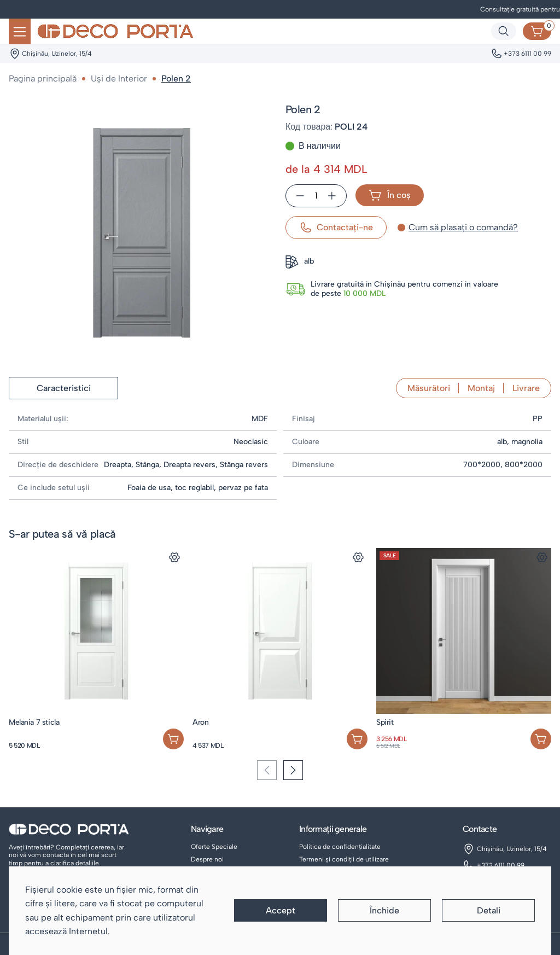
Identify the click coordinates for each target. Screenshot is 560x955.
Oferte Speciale (214, 847)
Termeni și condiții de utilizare (344, 859)
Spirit (385, 722)
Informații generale (333, 829)
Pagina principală (43, 78)
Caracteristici (64, 388)
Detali (489, 910)
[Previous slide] (267, 770)
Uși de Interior (119, 78)
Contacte (480, 829)
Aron (200, 722)
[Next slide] (293, 770)
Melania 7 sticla (34, 722)
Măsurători (429, 388)
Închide (384, 910)
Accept (281, 910)
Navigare (207, 829)
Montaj (481, 388)
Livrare (526, 388)
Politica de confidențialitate (340, 847)
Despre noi (207, 859)
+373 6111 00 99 (501, 865)
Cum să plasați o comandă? (463, 227)
